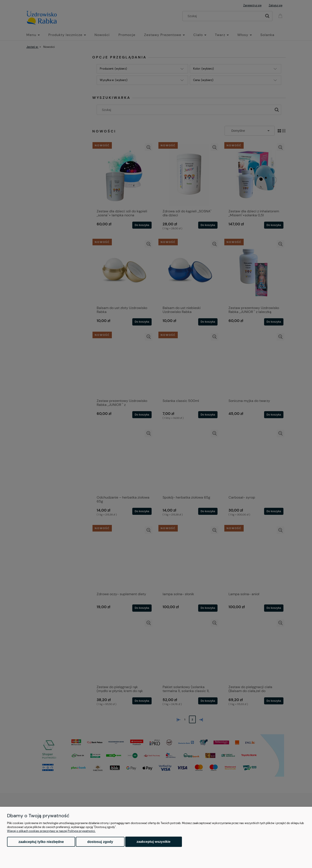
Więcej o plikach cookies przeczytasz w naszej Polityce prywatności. (51, 831)
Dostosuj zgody (100, 842)
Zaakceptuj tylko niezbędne (41, 842)
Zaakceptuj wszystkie (154, 842)
